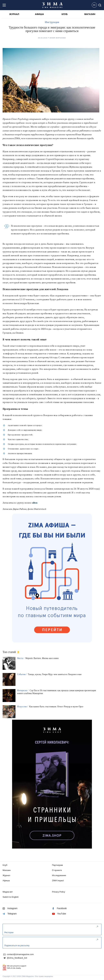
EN (94, 5)
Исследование (59, 875)
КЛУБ (65, 14)
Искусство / (23, 707)
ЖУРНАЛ (14, 14)
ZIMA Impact (58, 881)
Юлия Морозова (58, 38)
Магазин (7, 870)
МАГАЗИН (90, 14)
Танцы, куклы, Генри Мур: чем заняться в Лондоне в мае (55, 674)
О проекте (57, 870)
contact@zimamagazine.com (19, 954)
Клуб (5, 865)
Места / (21, 658)
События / (22, 674)
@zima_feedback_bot (15, 958)
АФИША (39, 14)
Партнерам (57, 865)
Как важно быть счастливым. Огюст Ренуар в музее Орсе (56, 707)
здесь (35, 503)
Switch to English (11, 897)
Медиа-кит (8, 892)
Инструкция (52, 22)
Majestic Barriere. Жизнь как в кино (42, 658)
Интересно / (23, 690)
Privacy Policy (59, 892)
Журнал (6, 875)
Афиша (6, 881)
